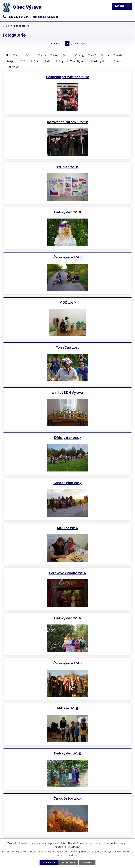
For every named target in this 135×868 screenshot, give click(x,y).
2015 (81, 55)
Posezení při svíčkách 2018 (35, 77)
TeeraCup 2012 (100, 708)
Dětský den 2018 (100, 122)
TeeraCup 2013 (100, 573)
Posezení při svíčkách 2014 (35, 483)
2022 (48, 61)
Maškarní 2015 (100, 438)
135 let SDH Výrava (100, 212)
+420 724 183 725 (18, 17)
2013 (56, 55)
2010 (18, 55)
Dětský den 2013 (35, 618)
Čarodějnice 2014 (100, 528)
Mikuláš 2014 (100, 483)
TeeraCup (13, 67)
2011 (31, 55)
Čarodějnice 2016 (100, 347)
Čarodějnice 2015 (35, 438)
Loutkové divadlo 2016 (100, 302)
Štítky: (7, 55)
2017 (106, 55)
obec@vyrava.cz (48, 17)
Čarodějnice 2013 (35, 663)
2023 (60, 61)
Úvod (6, 26)
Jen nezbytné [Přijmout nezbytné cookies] (69, 862)
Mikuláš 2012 (35, 708)
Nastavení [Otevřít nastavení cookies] (90, 862)
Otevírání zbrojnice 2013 (100, 618)
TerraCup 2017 (35, 212)
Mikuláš (119, 61)
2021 (35, 61)
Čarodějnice (78, 61)
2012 (43, 55)
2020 (22, 61)
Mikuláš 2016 (35, 302)
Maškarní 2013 (100, 663)
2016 (94, 55)
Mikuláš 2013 (35, 573)
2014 (68, 55)
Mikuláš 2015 (35, 393)
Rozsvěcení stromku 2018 (100, 77)
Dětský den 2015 (100, 393)
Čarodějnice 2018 (35, 167)
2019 (10, 61)
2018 (119, 55)
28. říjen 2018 (35, 122)
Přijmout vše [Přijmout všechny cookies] (47, 862)
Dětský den (100, 61)
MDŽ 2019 (100, 167)
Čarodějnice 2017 (100, 257)
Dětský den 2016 (35, 347)
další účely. (75, 846)
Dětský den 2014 (35, 528)
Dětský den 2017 (35, 257)
